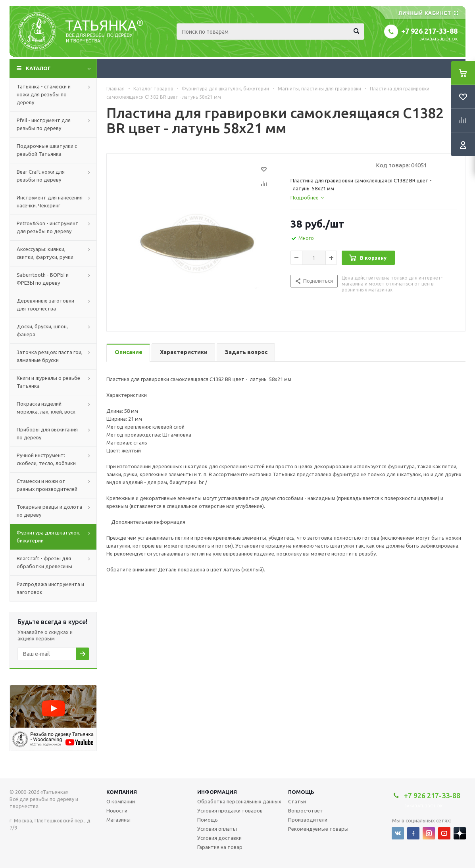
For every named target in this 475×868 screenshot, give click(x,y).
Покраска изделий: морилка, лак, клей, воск (46, 408)
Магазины (118, 820)
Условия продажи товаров (230, 811)
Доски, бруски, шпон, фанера (42, 330)
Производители (308, 820)
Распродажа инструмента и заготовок (50, 588)
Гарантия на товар (220, 847)
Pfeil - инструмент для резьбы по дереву (44, 124)
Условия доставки (219, 838)
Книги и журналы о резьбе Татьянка (48, 382)
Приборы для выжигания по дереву (47, 433)
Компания (122, 792)
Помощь (301, 792)
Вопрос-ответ (306, 811)
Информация (217, 792)
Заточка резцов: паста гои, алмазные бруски (50, 356)
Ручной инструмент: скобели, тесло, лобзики (46, 459)
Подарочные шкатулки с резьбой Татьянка (47, 150)
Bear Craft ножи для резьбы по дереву (41, 176)
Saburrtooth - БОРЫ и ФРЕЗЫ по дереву (43, 279)
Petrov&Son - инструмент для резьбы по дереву (48, 227)
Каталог (38, 68)
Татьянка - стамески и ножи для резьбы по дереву (44, 94)
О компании (121, 801)
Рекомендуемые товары (318, 829)
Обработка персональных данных (239, 801)
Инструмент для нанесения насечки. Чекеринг (50, 201)
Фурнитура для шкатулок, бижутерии (49, 537)
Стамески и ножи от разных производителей (47, 485)
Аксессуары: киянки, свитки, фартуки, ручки (45, 253)
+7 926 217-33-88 (429, 31)
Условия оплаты (217, 829)
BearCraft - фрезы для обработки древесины (44, 562)
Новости (117, 811)
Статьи (297, 801)
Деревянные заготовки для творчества (45, 305)
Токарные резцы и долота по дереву (49, 511)
